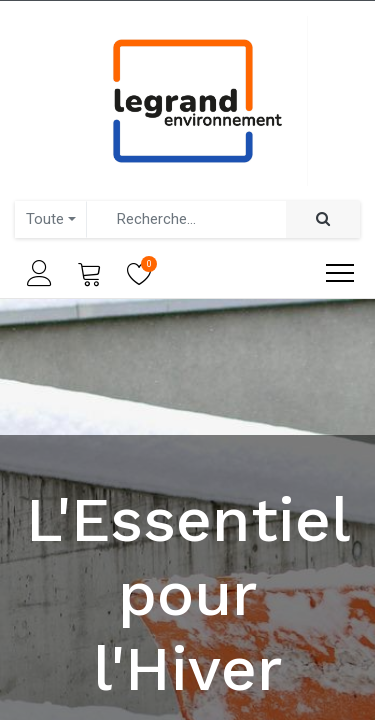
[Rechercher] (323, 219)
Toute (45, 219)
